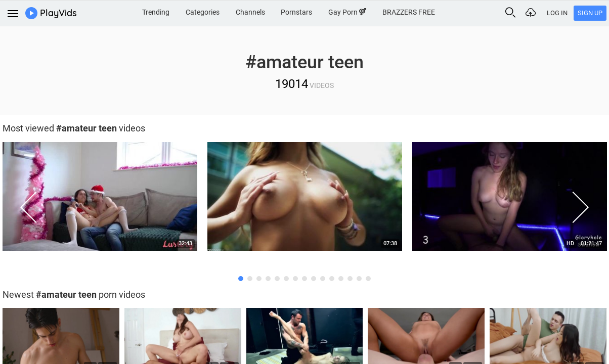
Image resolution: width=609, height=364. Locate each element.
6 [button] (286, 279)
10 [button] (323, 279)
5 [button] (277, 279)
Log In (557, 13)
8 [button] (304, 279)
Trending (156, 12)
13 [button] (350, 279)
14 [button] (359, 279)
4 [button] (268, 279)
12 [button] (341, 279)
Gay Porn (347, 12)
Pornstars (296, 12)
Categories (203, 12)
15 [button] (368, 279)
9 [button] (314, 279)
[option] (305, 199)
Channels (250, 12)
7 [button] (295, 279)
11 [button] (332, 279)
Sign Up (590, 13)
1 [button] (241, 279)
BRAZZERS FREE (409, 12)
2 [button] (250, 279)
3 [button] (259, 279)
